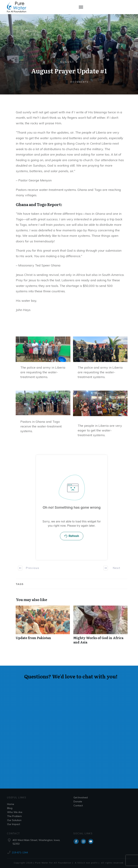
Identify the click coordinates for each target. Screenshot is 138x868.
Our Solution (14, 820)
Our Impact (14, 824)
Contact (78, 805)
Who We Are (15, 812)
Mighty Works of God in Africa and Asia (100, 627)
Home (11, 804)
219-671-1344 (20, 852)
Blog (10, 808)
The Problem (14, 816)
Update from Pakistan (43, 627)
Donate (78, 801)
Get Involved (81, 797)
